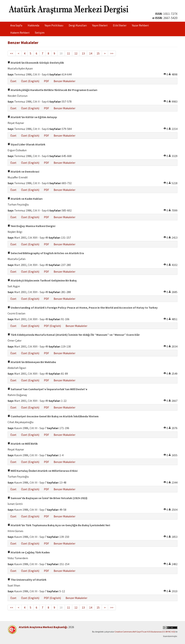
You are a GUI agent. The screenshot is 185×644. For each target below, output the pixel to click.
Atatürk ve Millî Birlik (23, 444)
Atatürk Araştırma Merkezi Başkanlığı (43, 627)
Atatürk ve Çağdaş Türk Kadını (29, 552)
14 (91, 53)
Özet (13, 81)
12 (76, 53)
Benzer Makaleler (64, 81)
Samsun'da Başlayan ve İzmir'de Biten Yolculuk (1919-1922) (48, 498)
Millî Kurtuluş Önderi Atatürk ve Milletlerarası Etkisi (43, 471)
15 (98, 53)
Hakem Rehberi (20, 33)
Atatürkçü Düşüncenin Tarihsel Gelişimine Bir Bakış (42, 280)
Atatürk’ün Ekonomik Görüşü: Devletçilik (36, 63)
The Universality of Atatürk (27, 580)
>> (112, 53)
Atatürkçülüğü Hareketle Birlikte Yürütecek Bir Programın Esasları (52, 90)
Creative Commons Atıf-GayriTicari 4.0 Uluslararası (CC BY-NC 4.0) (145, 632)
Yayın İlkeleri (100, 25)
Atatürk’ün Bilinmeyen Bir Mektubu (32, 362)
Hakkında (33, 25)
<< (12, 53)
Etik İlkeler (120, 25)
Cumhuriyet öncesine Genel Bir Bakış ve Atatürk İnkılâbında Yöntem (53, 416)
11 (68, 53)
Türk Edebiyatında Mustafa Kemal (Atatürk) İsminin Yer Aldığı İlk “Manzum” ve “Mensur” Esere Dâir (74, 335)
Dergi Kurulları (78, 25)
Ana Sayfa (16, 25)
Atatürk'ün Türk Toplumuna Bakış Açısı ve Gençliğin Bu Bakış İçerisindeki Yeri (59, 525)
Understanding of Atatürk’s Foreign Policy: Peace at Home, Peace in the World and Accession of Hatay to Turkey (83, 308)
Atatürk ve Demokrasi (23, 171)
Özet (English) (30, 81)
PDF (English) (52, 326)
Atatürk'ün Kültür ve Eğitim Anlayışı (32, 117)
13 (83, 53)
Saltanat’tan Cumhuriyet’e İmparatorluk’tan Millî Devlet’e (47, 389)
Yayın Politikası (54, 25)
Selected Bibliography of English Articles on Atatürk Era (46, 253)
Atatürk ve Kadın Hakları (25, 199)
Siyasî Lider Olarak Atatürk (26, 144)
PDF (46, 81)
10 (61, 53)
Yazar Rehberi (140, 25)
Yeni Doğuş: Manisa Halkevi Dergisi (31, 226)
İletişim (40, 33)
